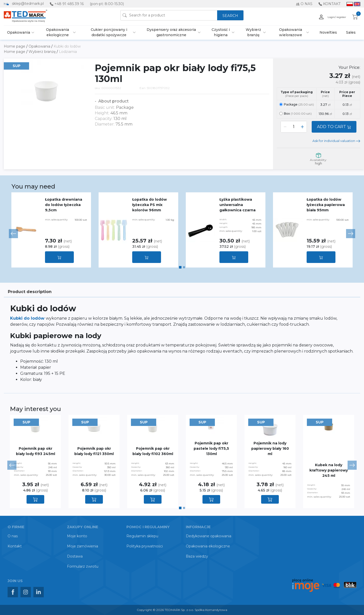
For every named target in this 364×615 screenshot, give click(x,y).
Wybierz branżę (253, 32)
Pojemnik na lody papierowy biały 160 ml (270, 448)
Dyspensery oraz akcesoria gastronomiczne (171, 32)
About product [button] (113, 101)
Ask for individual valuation (336, 141)
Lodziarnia (68, 52)
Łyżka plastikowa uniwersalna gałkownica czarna (237, 205)
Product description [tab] (30, 292)
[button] (13, 234)
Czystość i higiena (221, 32)
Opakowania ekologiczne (58, 32)
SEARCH (230, 16)
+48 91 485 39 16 (69, 4)
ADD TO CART (334, 127)
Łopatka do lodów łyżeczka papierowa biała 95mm (326, 205)
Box (295, 114)
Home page (15, 46)
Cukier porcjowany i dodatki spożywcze (109, 32)
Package (297, 104)
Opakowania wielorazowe (291, 32)
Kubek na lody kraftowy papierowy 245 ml (329, 470)
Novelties (328, 32)
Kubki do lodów (67, 46)
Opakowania (19, 32)
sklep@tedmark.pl (28, 4)
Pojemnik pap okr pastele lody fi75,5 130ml (211, 448)
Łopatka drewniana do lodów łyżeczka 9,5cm (64, 205)
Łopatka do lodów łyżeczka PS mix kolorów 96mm (150, 205)
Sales (351, 32)
